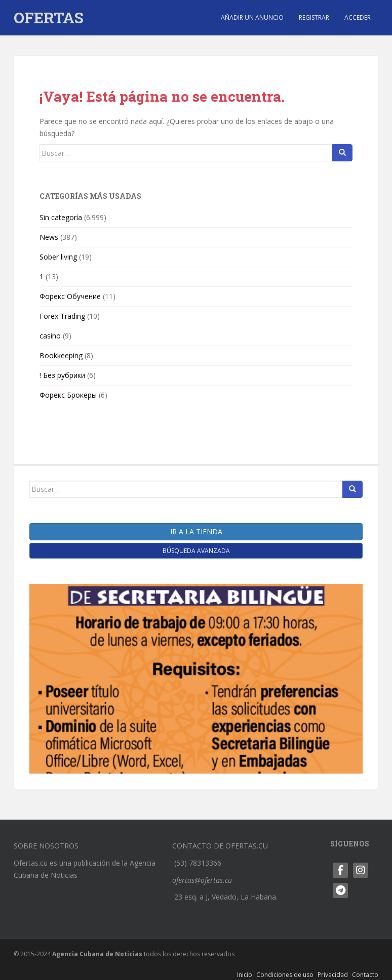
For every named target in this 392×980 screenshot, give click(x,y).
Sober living (58, 257)
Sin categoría (61, 217)
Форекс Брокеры (68, 395)
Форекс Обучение (70, 296)
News (49, 237)
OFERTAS (49, 17)
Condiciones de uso (285, 975)
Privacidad (333, 975)
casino (50, 336)
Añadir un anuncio (252, 17)
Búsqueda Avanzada (196, 551)
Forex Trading (62, 316)
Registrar (314, 17)
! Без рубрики (62, 375)
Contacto (365, 975)
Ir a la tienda (196, 531)
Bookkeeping (61, 355)
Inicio (245, 975)
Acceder (358, 17)
